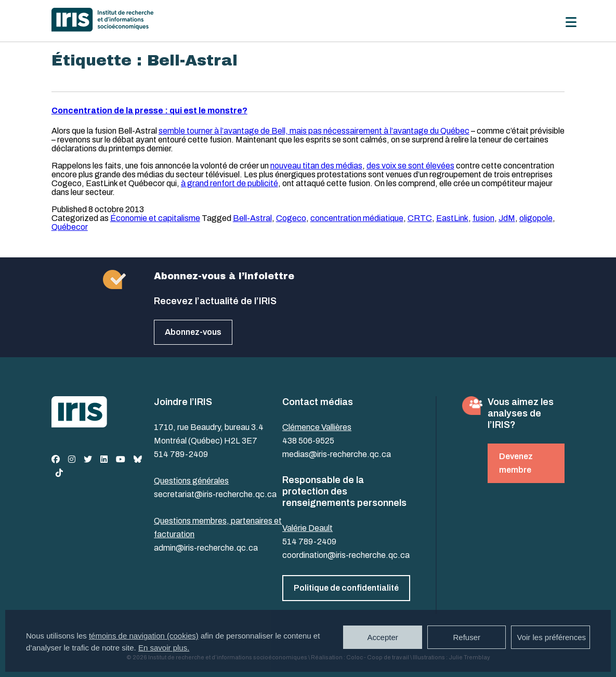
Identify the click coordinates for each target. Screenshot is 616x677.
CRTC (420, 218)
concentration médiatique (357, 218)
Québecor (70, 227)
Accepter (383, 637)
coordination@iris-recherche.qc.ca (346, 555)
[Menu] (571, 22)
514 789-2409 (181, 454)
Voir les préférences (551, 637)
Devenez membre (516, 463)
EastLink (452, 218)
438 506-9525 (308, 441)
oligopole (536, 218)
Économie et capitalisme (155, 218)
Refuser (467, 637)
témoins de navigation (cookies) (144, 636)
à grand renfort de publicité (230, 183)
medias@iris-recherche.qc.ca (337, 454)
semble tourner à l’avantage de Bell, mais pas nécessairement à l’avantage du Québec (314, 131)
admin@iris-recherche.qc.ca (206, 548)
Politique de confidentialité (346, 588)
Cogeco (291, 218)
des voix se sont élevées (410, 166)
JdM (507, 218)
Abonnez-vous (193, 332)
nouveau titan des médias (316, 166)
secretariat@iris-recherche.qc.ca (215, 494)
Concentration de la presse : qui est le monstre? (149, 110)
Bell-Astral (252, 218)
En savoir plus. (164, 648)
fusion (483, 218)
